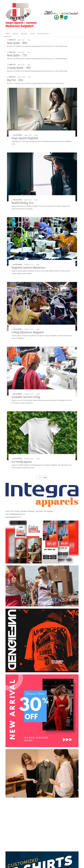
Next (45, 477)
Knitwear (24, 34)
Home (7, 34)
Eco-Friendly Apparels (22, 462)
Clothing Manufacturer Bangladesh (28, 332)
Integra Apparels (43, 34)
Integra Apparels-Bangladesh (25, 138)
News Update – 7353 (17, 55)
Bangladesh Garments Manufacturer (28, 267)
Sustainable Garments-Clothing (26, 397)
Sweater (15, 34)
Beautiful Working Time (23, 203)
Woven (32, 34)
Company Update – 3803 (19, 68)
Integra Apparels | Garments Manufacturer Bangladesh (21, 24)
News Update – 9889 (17, 43)
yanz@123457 (12, 40)
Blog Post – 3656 (15, 80)
